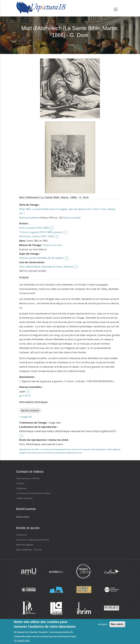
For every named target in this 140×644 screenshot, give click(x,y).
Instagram (21, 488)
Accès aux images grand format (33, 540)
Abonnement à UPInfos (28, 478)
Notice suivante (72, 218)
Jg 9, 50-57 (25, 396)
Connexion (22, 535)
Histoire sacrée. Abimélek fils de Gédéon (41, 258)
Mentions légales (25, 545)
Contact (20, 483)
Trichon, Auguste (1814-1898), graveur (41, 232)
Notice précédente (29, 218)
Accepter (103, 624)
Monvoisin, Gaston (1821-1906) (37, 236)
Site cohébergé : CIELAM (29, 550)
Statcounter (23, 517)
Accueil (71, 45)
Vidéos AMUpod (24, 498)
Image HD (26, 417)
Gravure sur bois (52, 245)
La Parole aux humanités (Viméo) (33, 493)
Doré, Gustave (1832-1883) (34, 228)
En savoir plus (22, 640)
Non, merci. (117, 624)
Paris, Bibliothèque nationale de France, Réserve (46, 267)
